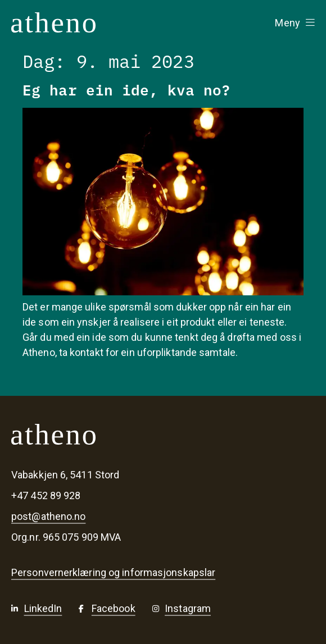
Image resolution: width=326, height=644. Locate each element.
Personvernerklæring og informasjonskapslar (113, 573)
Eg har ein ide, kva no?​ (126, 89)
